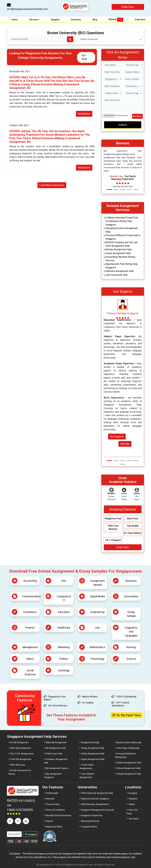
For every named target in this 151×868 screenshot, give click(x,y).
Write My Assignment (21, 748)
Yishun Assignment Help (118, 253)
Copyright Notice (89, 827)
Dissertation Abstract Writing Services (120, 259)
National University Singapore (95, 799)
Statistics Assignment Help (120, 271)
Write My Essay (18, 765)
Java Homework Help (116, 275)
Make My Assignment (56, 742)
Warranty (50, 799)
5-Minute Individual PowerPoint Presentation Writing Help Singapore (122, 221)
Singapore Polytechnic (92, 815)
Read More (84, 114)
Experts (49, 821)
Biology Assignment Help (119, 249)
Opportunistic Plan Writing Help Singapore (122, 266)
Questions (76, 20)
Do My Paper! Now (127, 715)
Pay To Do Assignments (22, 754)
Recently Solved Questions (59, 815)
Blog (95, 20)
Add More (137, 116)
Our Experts (117, 437)
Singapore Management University (98, 810)
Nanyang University (90, 821)
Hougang (133, 793)
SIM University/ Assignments (95, 804)
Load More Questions (52, 185)
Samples (55, 20)
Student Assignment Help (129, 763)
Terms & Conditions (55, 810)
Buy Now (84, 57)
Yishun (132, 804)
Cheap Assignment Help (93, 748)
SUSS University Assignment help (97, 793)
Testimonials (52, 793)
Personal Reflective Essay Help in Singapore (123, 237)
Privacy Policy (53, 804)
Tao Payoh (133, 819)
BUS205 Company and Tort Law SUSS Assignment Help (122, 244)
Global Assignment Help (93, 754)
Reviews (116, 19)
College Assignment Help (129, 774)
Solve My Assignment (21, 759)
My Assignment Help (56, 748)
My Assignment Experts (57, 768)
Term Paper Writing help (128, 748)
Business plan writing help (129, 742)
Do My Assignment (19, 742)
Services (34, 20)
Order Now (128, 7)
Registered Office (54, 827)
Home (15, 20)
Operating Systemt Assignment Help (122, 230)
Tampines (133, 799)
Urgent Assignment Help (93, 759)
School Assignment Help (128, 768)
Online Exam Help (54, 754)
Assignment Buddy (90, 742)
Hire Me (125, 444)
